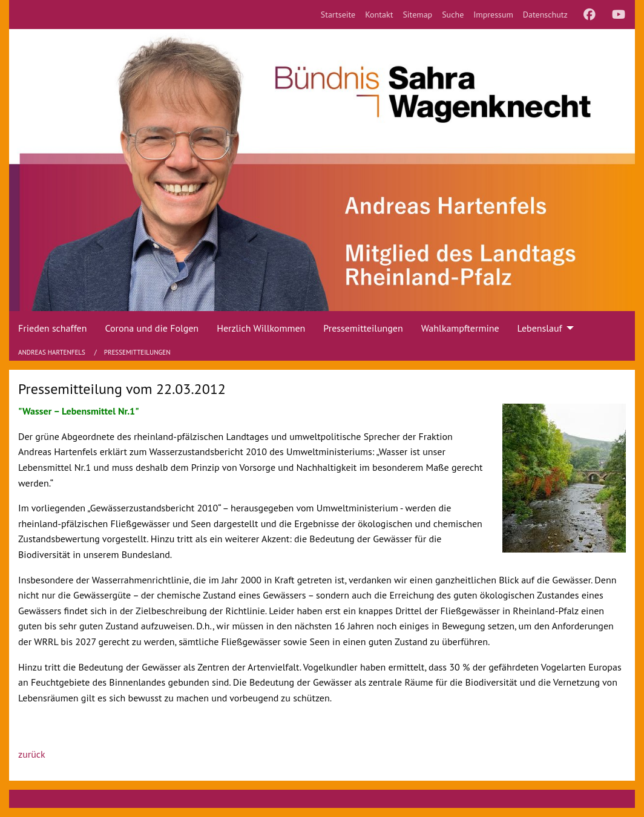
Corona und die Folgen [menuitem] (152, 328)
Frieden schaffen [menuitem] (52, 328)
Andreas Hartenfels (53, 352)
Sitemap (417, 15)
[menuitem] (338, 15)
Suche (453, 15)
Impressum (493, 15)
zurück (32, 754)
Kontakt (379, 15)
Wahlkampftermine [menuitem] (460, 328)
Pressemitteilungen (137, 352)
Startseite (338, 15)
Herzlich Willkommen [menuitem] (261, 328)
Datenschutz (545, 15)
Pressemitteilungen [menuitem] (363, 328)
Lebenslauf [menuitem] (540, 328)
